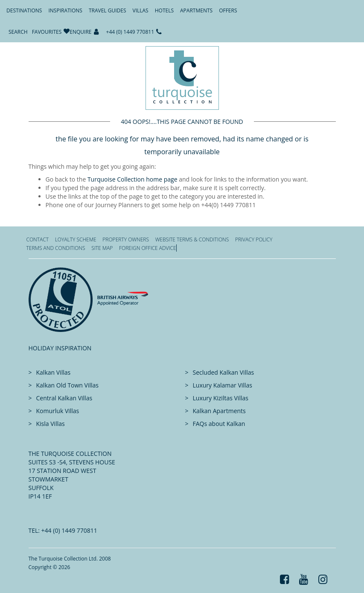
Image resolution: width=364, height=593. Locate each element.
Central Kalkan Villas (64, 398)
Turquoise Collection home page (132, 179)
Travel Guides (108, 10)
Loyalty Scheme (76, 239)
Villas (141, 10)
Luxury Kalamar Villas (223, 385)
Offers (228, 10)
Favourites (47, 32)
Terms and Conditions (56, 248)
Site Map (102, 248)
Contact (38, 239)
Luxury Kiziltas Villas (221, 398)
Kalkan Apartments (219, 411)
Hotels (164, 10)
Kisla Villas (51, 424)
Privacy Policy (254, 239)
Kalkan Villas (54, 372)
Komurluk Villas (58, 411)
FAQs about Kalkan (219, 424)
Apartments (196, 10)
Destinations (24, 10)
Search (18, 32)
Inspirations (65, 10)
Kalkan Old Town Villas (67, 385)
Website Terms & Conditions (192, 239)
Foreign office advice (148, 248)
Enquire (80, 32)
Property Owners (126, 239)
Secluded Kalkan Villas (224, 372)
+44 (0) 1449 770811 (130, 32)
